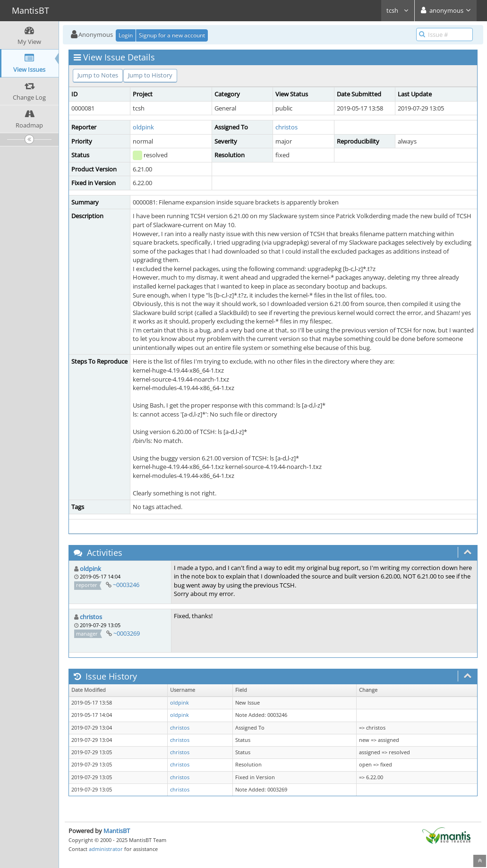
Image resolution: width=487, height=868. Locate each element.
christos (286, 127)
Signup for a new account (172, 35)
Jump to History (150, 75)
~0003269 (127, 633)
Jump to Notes (98, 75)
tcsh (398, 10)
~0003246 (126, 585)
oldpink (143, 127)
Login (126, 35)
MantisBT (117, 831)
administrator (106, 849)
